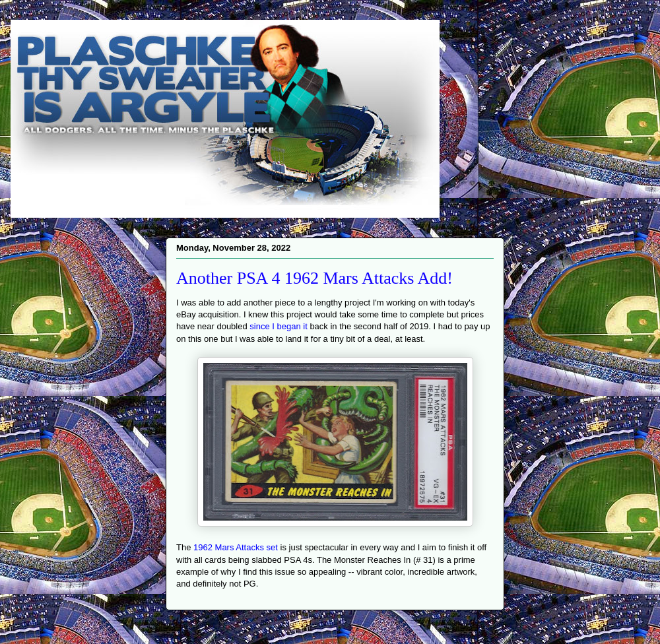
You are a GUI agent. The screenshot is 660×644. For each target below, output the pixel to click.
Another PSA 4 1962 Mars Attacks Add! (314, 278)
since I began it (278, 326)
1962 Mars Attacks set (236, 547)
